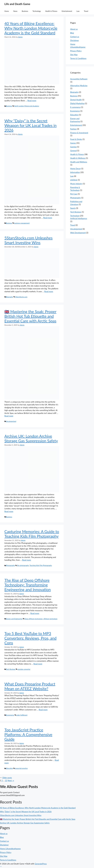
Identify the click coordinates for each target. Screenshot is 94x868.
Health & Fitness (51, 11)
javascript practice (21, 768)
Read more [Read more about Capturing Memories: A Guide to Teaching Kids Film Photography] (27, 560)
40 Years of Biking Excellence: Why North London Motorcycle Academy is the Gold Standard (31, 28)
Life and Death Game (17, 4)
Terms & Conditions (78, 58)
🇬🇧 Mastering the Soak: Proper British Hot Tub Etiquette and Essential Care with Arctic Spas (30, 316)
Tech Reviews (11, 669)
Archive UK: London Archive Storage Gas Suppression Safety (31, 438)
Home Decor (75, 169)
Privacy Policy (76, 51)
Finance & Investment (79, 133)
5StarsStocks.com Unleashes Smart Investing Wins (28, 240)
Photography (10, 565)
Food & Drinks (76, 139)
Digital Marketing (77, 103)
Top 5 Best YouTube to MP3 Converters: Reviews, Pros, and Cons (30, 638)
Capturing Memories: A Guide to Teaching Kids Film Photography (32, 534)
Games (73, 143)
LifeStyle (74, 180)
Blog (72, 33)
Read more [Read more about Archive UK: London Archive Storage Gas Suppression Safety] (9, 511)
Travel (86, 11)
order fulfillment (22, 715)
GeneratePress (41, 864)
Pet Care (74, 194)
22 (6, 781)
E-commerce (75, 107)
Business (25, 11)
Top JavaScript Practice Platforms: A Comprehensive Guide (28, 734)
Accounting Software (79, 79)
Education (9, 768)
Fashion (73, 129)
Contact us (75, 37)
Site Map (74, 55)
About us (74, 29)
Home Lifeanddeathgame (10, 849)
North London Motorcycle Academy (27, 106)
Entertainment (67, 11)
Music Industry (76, 184)
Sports (73, 208)
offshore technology (50, 619)
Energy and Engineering (14, 619)
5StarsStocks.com (21, 297)
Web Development (78, 233)
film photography (23, 565)
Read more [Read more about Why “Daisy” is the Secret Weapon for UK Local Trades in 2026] (48, 218)
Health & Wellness (78, 158)
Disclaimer (75, 40)
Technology (37, 11)
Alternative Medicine (79, 86)
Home (7, 11)
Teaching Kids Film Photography (41, 565)
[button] (1, 867)
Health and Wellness (79, 162)
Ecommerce (10, 715)
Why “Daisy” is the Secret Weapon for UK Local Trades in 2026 (30, 125)
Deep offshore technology (34, 619)
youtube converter (24, 669)
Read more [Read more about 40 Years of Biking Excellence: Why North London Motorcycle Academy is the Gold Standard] (32, 101)
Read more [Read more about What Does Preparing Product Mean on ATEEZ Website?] (43, 710)
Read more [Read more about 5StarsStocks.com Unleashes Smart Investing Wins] (49, 291)
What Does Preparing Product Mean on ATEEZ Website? (30, 686)
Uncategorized (11, 421)
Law (78, 11)
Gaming (73, 147)
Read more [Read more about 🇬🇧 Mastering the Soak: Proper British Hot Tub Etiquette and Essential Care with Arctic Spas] (9, 416)
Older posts (7, 778)
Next (11, 781)
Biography (9, 297)
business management (22, 223)
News (15, 11)
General (73, 151)
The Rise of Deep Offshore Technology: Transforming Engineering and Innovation (28, 585)
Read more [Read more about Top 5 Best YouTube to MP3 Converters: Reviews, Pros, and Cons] (38, 664)
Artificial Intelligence (79, 218)
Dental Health (76, 100)
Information (75, 172)
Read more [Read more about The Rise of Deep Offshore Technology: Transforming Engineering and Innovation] (35, 613)
